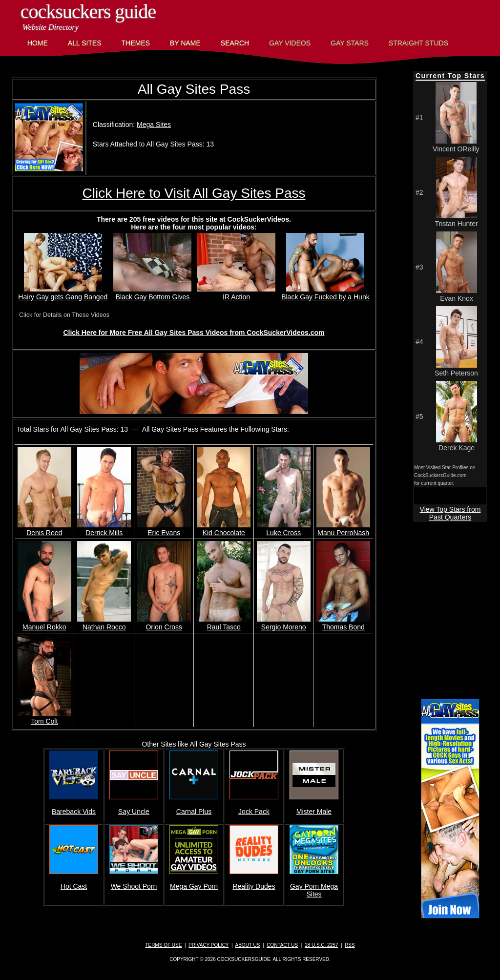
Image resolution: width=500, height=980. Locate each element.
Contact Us (282, 945)
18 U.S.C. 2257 (321, 945)
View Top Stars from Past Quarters (450, 513)
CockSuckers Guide (88, 11)
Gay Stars (350, 43)
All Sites (85, 43)
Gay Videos (290, 43)
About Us (248, 945)
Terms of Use (163, 945)
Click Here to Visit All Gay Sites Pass (194, 193)
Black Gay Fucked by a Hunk (325, 293)
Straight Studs (418, 43)
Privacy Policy (208, 945)
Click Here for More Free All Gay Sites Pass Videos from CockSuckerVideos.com (194, 333)
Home (38, 43)
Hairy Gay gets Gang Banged (63, 293)
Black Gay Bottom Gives (152, 293)
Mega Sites (154, 125)
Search (235, 43)
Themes (136, 43)
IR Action (236, 293)
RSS (350, 945)
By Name (185, 43)
